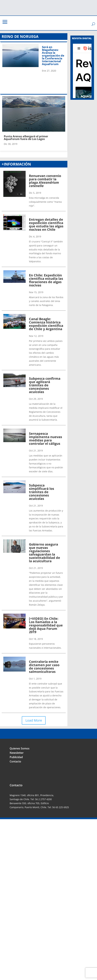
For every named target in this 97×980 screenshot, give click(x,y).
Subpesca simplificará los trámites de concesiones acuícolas (42, 492)
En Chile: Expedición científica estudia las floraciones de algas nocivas (46, 280)
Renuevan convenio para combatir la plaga (45, 181)
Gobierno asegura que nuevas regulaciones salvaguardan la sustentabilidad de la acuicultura (45, 553)
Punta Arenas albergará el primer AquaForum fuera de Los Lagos (26, 138)
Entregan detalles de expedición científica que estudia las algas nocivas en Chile (46, 224)
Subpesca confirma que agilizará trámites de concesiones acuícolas (45, 385)
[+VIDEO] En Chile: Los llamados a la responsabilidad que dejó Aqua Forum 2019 (46, 625)
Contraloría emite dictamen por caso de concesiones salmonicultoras (44, 667)
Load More (34, 720)
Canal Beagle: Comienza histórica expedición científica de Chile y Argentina (46, 324)
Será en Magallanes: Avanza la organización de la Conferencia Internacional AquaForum (53, 55)
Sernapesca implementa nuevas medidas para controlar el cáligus (46, 439)
